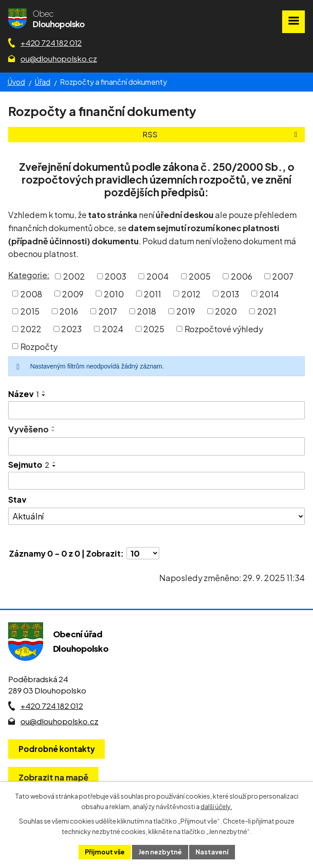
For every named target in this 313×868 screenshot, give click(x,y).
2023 (71, 329)
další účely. (216, 806)
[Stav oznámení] (156, 516)
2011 (152, 293)
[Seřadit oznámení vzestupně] (44, 392)
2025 (154, 329)
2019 (186, 311)
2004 (158, 276)
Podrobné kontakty (57, 749)
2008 (31, 293)
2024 (113, 329)
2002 (74, 276)
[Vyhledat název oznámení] (156, 410)
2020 (226, 311)
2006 (242, 276)
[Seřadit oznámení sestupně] (44, 395)
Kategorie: (29, 275)
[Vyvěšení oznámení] (156, 446)
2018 (147, 311)
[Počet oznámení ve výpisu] (143, 553)
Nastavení (212, 852)
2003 (115, 276)
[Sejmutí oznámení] (156, 481)
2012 (191, 293)
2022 (31, 329)
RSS (221, 134)
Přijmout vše (105, 852)
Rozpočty (39, 346)
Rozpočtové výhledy (224, 329)
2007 (283, 276)
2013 (230, 293)
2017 (108, 311)
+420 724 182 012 (51, 43)
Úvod (16, 82)
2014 (269, 293)
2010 (114, 293)
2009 (73, 293)
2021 (267, 311)
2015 (30, 311)
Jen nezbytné (160, 852)
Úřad (42, 82)
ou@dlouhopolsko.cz (59, 58)
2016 (69, 311)
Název (24, 394)
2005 (200, 276)
